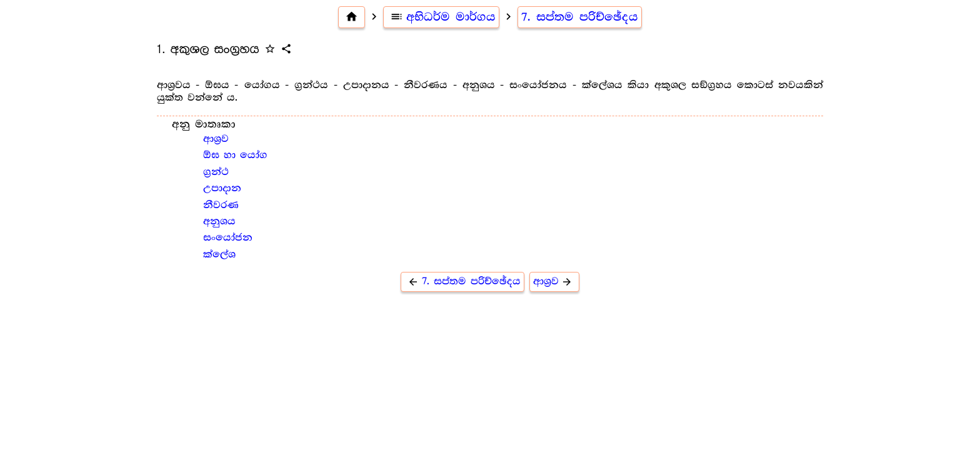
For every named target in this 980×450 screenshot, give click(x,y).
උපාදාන (222, 188)
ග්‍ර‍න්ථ (216, 172)
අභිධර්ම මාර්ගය (441, 17)
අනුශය (219, 222)
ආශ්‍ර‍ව (216, 139)
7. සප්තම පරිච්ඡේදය (580, 17)
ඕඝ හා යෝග (235, 155)
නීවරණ (221, 205)
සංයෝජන (228, 238)
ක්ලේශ (219, 255)
